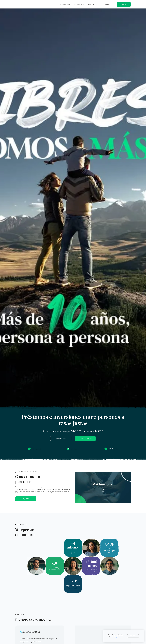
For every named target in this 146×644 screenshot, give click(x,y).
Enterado (133, 636)
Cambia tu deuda (79, 4)
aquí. (117, 637)
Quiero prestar (92, 4)
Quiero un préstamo (65, 4)
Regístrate (124, 4)
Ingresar (108, 4)
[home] (25, 3)
